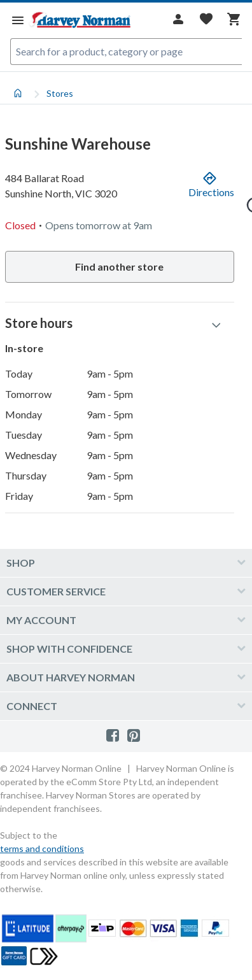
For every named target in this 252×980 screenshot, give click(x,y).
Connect (32, 706)
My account (41, 620)
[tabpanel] (126, 316)
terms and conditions (42, 849)
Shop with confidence (69, 649)
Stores (60, 93)
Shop (21, 563)
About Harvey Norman (71, 677)
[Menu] (18, 20)
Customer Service (56, 591)
